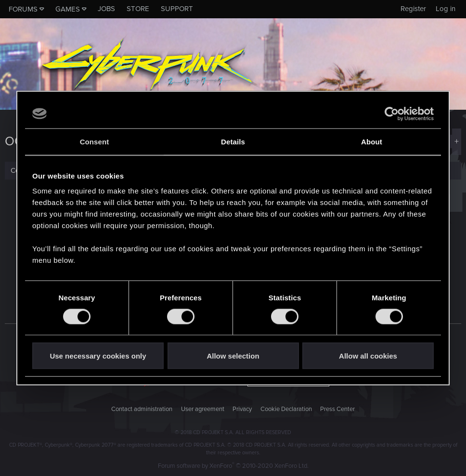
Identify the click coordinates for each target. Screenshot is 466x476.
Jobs (106, 9)
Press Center (337, 409)
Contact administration (142, 409)
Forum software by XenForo (233, 466)
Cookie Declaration (286, 409)
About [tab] (372, 141)
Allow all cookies (368, 356)
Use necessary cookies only (98, 356)
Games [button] (68, 9)
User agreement (203, 409)
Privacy (242, 409)
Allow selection (233, 356)
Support (177, 9)
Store (138, 9)
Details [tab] (233, 141)
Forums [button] (23, 9)
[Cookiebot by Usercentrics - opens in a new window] (392, 114)
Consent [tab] (95, 141)
